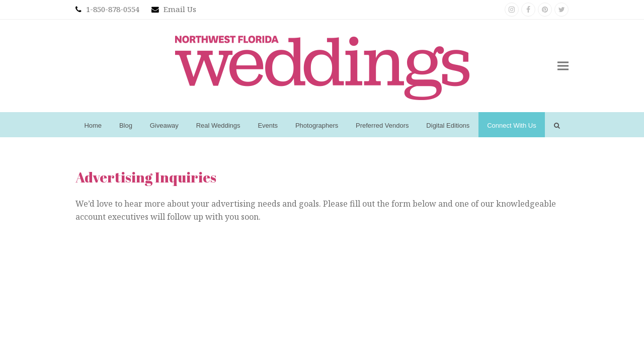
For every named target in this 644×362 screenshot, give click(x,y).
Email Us (180, 9)
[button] (563, 66)
